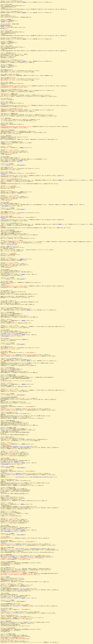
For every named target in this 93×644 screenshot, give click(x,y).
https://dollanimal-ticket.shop (6, 25)
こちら (6, 29)
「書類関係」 (3, 143)
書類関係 (24, 2)
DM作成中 (22, 165)
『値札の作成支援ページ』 (6, 162)
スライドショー (8, 498)
